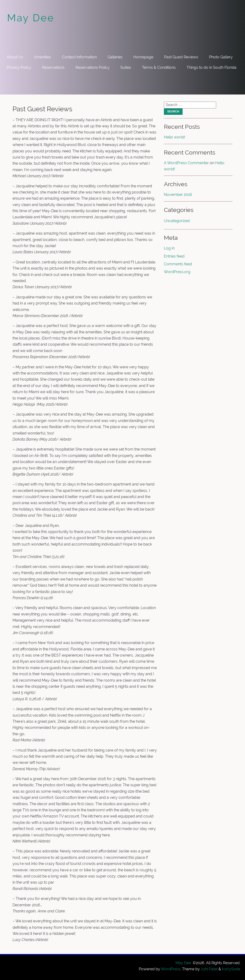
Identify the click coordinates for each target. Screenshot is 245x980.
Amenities (43, 57)
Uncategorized (177, 221)
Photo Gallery (221, 57)
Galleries (115, 57)
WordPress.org (177, 272)
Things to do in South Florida (212, 67)
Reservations (53, 67)
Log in (169, 248)
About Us (15, 57)
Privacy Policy (19, 67)
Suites (126, 67)
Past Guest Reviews (181, 57)
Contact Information (79, 57)
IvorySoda (231, 969)
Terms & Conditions (159, 67)
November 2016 (178, 195)
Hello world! (175, 137)
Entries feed (174, 256)
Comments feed (178, 264)
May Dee (31, 18)
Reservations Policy (92, 67)
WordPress (171, 969)
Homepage (143, 57)
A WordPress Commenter (186, 163)
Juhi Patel (209, 969)
